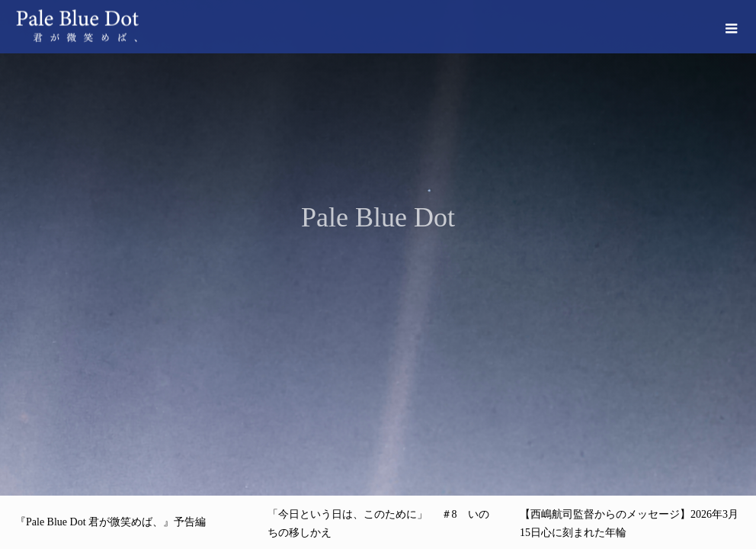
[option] (378, 248)
